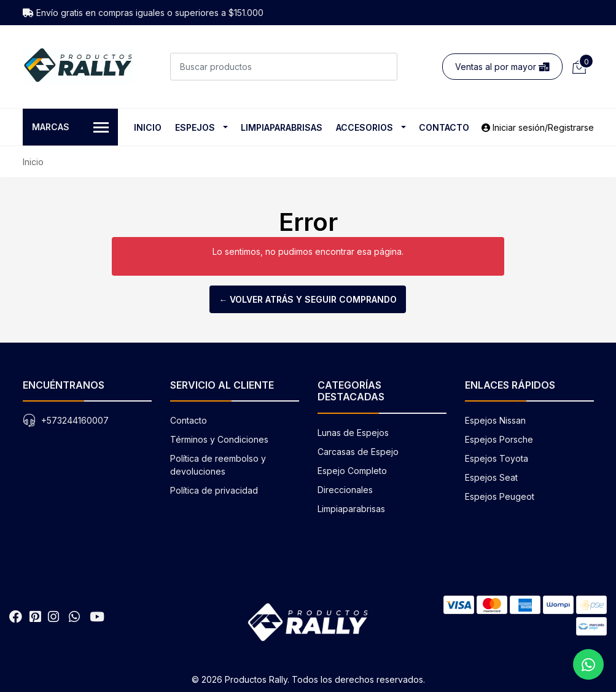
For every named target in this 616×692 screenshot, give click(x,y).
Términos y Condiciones (219, 439)
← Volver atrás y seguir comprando (308, 299)
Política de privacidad (214, 490)
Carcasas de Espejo (358, 452)
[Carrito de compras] (578, 67)
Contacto (444, 127)
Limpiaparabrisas (282, 127)
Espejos (195, 127)
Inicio (148, 127)
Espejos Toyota (497, 458)
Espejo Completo (352, 471)
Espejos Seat (491, 477)
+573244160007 (75, 420)
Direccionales (345, 490)
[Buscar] (384, 67)
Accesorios (365, 127)
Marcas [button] (70, 128)
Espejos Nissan (495, 420)
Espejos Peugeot (500, 496)
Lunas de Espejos (353, 433)
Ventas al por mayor (502, 67)
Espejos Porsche (499, 439)
